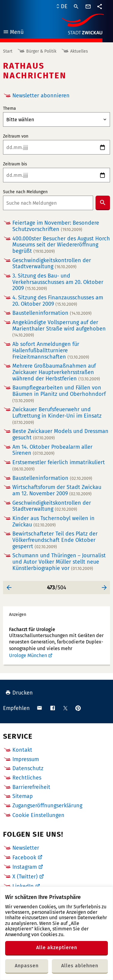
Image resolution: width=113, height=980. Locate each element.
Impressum (26, 759)
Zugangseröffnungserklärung (47, 806)
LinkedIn (23, 886)
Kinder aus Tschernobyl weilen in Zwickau (53, 521)
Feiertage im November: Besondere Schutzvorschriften (56, 226)
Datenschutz (28, 768)
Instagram (25, 867)
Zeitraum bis (15, 164)
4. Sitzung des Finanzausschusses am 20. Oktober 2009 (58, 301)
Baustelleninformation (52, 313)
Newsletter (26, 848)
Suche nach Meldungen (25, 192)
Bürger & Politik (41, 51)
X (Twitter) (25, 877)
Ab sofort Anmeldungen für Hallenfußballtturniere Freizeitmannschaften (51, 350)
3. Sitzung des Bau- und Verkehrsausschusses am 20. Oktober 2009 (58, 282)
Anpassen (27, 966)
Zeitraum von (16, 136)
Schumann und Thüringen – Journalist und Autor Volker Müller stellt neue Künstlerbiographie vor (59, 562)
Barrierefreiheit (31, 787)
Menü (13, 33)
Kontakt (22, 750)
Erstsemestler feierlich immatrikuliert (59, 466)
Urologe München (28, 655)
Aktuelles (79, 51)
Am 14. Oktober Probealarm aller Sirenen (52, 450)
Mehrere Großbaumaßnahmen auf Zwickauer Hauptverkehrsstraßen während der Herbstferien (56, 372)
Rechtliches (27, 778)
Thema (9, 109)
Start (8, 51)
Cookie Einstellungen (38, 815)
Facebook (24, 858)
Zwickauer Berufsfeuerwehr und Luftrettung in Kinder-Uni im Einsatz (57, 416)
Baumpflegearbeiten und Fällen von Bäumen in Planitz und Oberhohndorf (59, 394)
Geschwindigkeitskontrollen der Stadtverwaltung (52, 264)
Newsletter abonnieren (41, 96)
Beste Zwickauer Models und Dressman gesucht (60, 434)
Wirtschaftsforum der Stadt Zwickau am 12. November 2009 (57, 490)
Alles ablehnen (80, 966)
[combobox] (48, 203)
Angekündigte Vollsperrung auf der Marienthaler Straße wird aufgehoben (59, 329)
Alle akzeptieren (57, 947)
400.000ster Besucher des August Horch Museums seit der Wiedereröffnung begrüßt (61, 245)
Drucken (19, 693)
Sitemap (23, 796)
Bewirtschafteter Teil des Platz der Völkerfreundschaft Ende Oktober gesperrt (55, 540)
